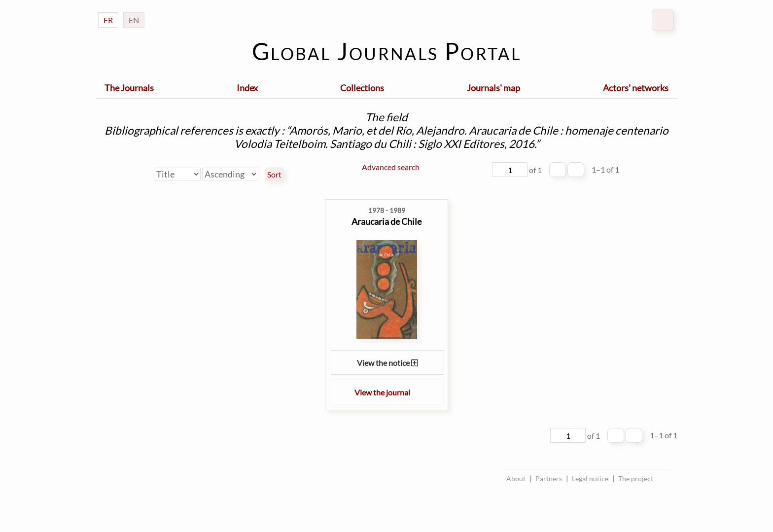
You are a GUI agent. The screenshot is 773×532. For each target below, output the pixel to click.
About (516, 479)
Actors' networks (636, 88)
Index (247, 88)
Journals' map (493, 88)
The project (636, 479)
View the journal (387, 392)
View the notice (387, 363)
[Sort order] (230, 174)
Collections (362, 88)
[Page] (510, 170)
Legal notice (590, 479)
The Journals (129, 88)
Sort (274, 175)
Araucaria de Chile (386, 221)
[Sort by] (177, 174)
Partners (549, 479)
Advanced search (391, 167)
